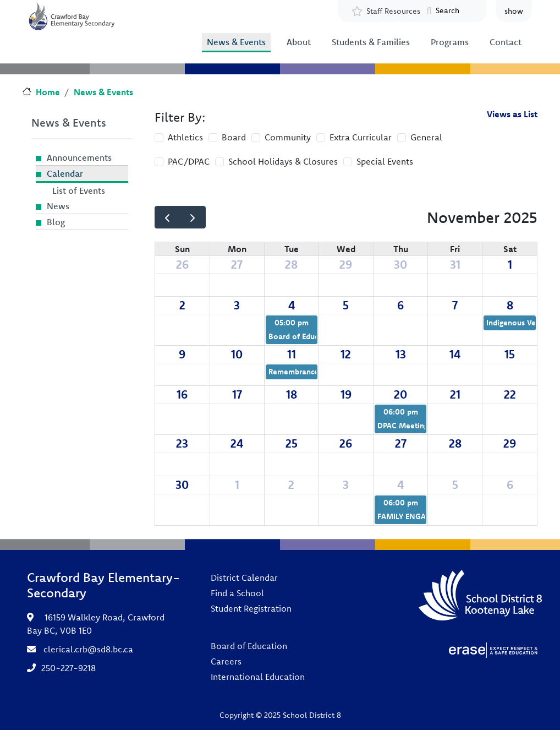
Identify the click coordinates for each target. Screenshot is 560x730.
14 (455, 354)
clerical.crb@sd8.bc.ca (88, 649)
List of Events (79, 190)
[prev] (168, 217)
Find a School (237, 593)
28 (291, 264)
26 (182, 264)
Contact (506, 42)
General (426, 137)
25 (292, 443)
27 (237, 264)
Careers (226, 661)
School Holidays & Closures (283, 161)
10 (237, 354)
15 (510, 354)
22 (510, 394)
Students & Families (371, 42)
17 (237, 394)
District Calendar (244, 578)
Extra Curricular (361, 137)
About (299, 42)
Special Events (385, 161)
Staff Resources (393, 11)
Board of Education (249, 646)
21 (455, 394)
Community (288, 137)
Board (234, 137)
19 (346, 394)
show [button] (514, 11)
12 (346, 354)
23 (182, 443)
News (58, 206)
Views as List (512, 114)
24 (237, 443)
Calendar (65, 173)
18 (292, 394)
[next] (193, 217)
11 (292, 354)
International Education (258, 677)
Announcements (79, 157)
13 (401, 354)
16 (182, 394)
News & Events (236, 42)
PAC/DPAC (189, 161)
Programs (450, 42)
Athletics (185, 137)
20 (400, 394)
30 (400, 264)
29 (346, 264)
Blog (56, 222)
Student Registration (251, 608)
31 (455, 264)
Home (48, 92)
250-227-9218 (68, 668)
